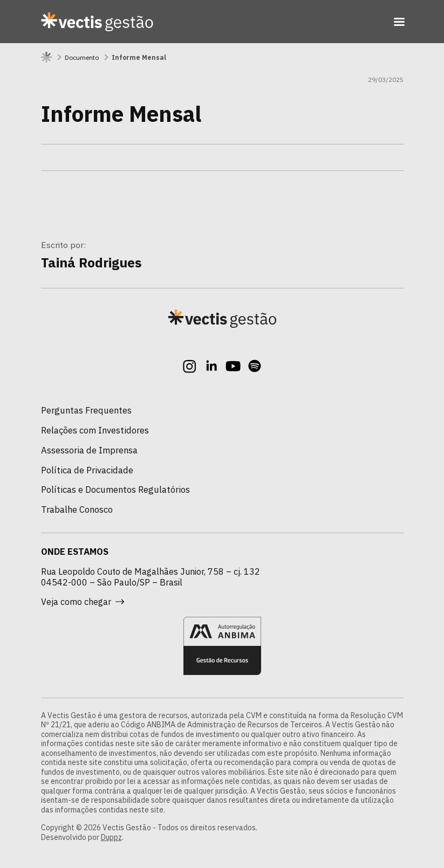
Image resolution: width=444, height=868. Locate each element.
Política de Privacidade (87, 470)
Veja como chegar (83, 602)
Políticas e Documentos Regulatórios (115, 490)
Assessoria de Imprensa (89, 450)
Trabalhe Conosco (77, 509)
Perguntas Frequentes (86, 410)
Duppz (111, 837)
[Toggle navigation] (399, 22)
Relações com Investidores (95, 430)
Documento (82, 57)
